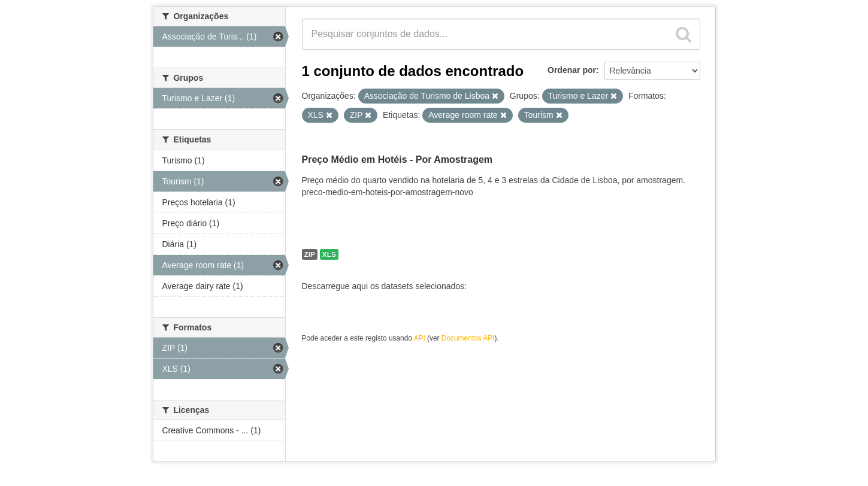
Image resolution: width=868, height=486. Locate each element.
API (420, 338)
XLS (329, 254)
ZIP (310, 254)
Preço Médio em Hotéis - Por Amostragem (397, 160)
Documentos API (468, 338)
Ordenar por (572, 70)
